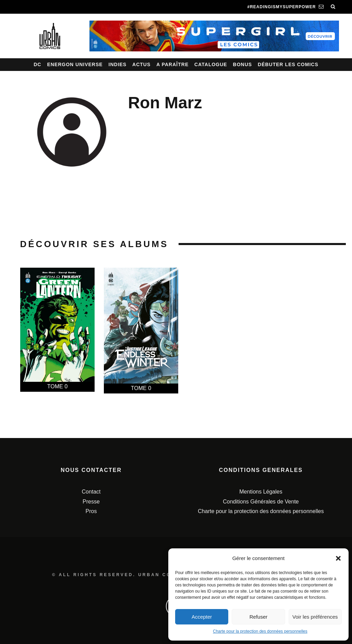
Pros (91, 511)
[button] (338, 558)
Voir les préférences (315, 617)
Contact (91, 492)
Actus (141, 64)
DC (37, 64)
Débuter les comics (288, 64)
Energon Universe (75, 64)
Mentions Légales (261, 492)
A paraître (172, 64)
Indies (118, 64)
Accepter (202, 617)
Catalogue (211, 64)
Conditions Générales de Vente (261, 502)
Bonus (243, 64)
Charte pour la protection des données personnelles (260, 631)
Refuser (259, 617)
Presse (91, 502)
